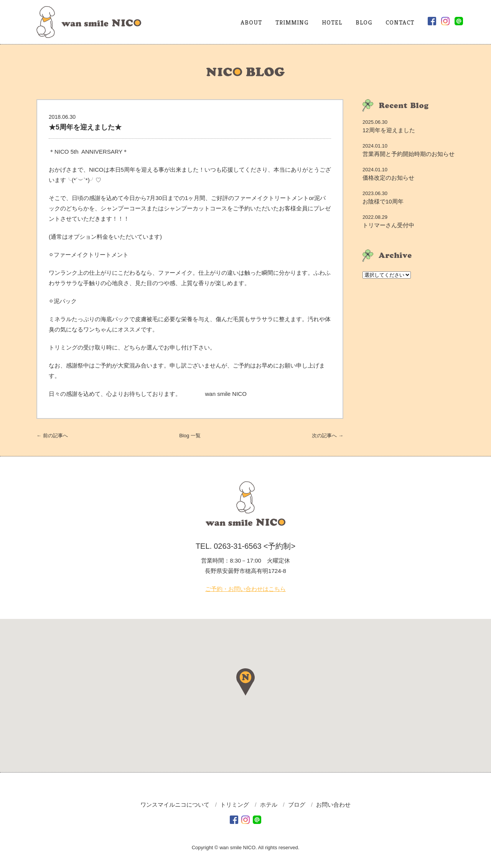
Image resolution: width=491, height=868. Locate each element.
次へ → (328, 436)
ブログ (297, 805)
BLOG (364, 22)
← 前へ (52, 436)
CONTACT (400, 22)
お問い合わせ (333, 805)
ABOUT (251, 22)
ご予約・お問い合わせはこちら (245, 589)
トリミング (235, 805)
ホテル (269, 805)
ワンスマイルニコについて (175, 805)
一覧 (190, 436)
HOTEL (332, 22)
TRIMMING (292, 22)
